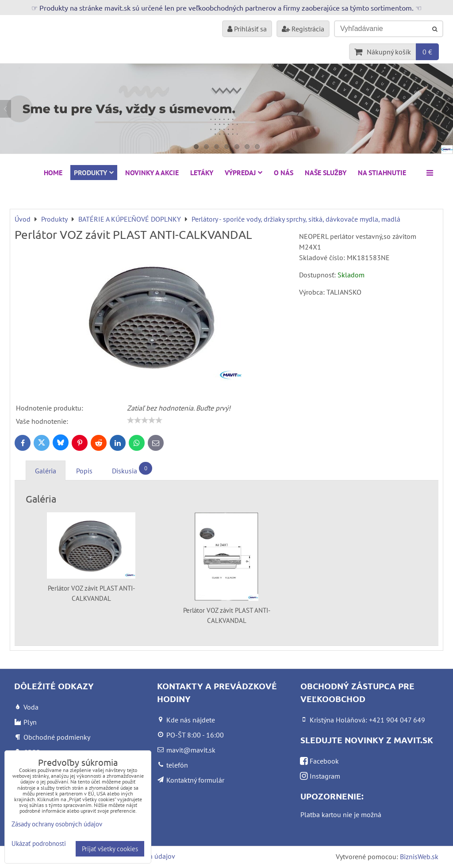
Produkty (94, 173)
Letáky (202, 173)
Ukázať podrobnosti (39, 844)
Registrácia (303, 29)
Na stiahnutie (382, 173)
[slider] (145, 420)
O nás (284, 173)
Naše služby (326, 173)
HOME (53, 173)
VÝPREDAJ (244, 173)
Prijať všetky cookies (110, 849)
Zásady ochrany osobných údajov (57, 824)
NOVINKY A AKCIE (152, 173)
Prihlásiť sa (247, 29)
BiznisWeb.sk (419, 856)
